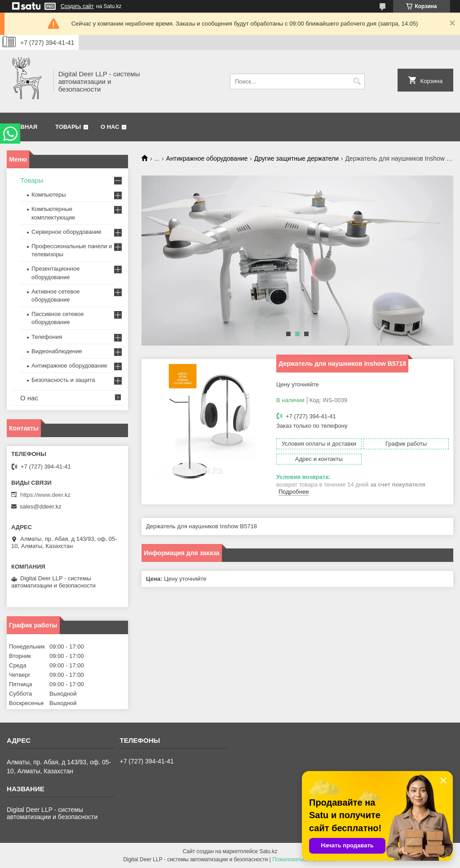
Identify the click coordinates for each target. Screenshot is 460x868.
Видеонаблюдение (57, 351)
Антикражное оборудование (207, 158)
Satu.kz (268, 851)
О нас (110, 127)
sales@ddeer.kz (41, 506)
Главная (23, 127)
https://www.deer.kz (45, 495)
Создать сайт (77, 6)
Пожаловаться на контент (304, 859)
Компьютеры (49, 195)
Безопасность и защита (63, 380)
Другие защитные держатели (296, 158)
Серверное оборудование (66, 232)
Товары (68, 127)
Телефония (47, 337)
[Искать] (357, 81)
